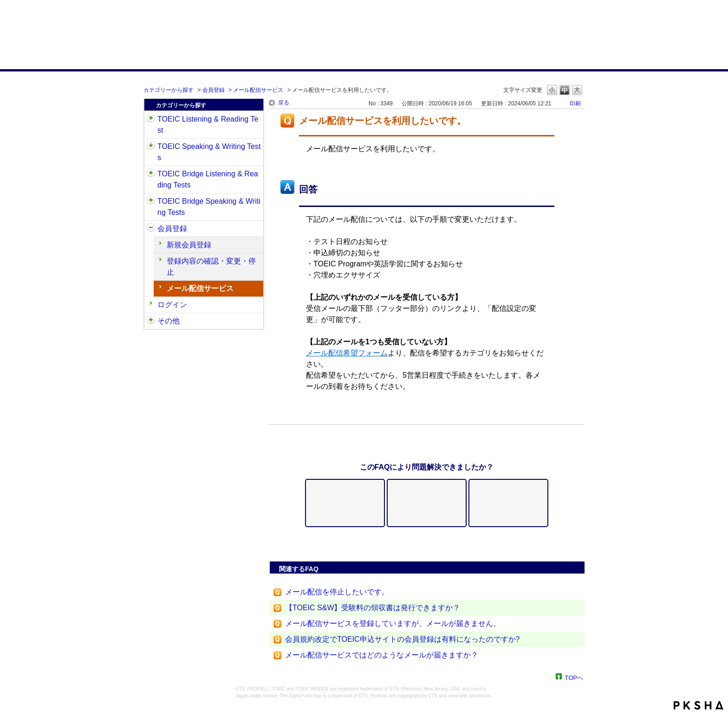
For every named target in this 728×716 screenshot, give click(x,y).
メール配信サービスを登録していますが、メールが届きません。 (393, 623)
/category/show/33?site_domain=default (151, 174)
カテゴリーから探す (169, 90)
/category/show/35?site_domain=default (151, 321)
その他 (169, 321)
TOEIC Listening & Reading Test (208, 125)
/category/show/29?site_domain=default (151, 229)
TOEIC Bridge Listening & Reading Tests (208, 179)
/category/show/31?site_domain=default (151, 119)
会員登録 (214, 90)
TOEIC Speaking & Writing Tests (209, 152)
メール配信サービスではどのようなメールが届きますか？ (382, 655)
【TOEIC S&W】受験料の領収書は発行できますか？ (373, 608)
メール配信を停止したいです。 (337, 592)
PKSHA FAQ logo (699, 705)
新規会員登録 (189, 245)
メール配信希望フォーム (347, 353)
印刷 (575, 103)
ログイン (172, 305)
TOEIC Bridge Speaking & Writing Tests (209, 207)
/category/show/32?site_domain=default (151, 147)
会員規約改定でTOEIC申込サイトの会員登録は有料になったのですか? (403, 639)
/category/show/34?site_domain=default (151, 201)
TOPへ (574, 677)
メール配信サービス (258, 90)
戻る (284, 103)
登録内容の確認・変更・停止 (211, 267)
